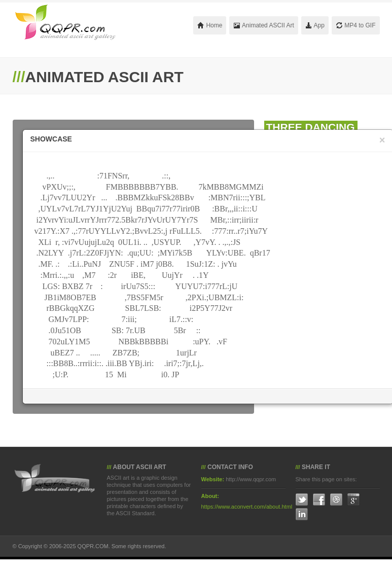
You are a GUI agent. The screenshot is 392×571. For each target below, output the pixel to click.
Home (210, 25)
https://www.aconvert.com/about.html (247, 507)
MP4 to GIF (356, 25)
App (315, 25)
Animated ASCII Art (263, 25)
